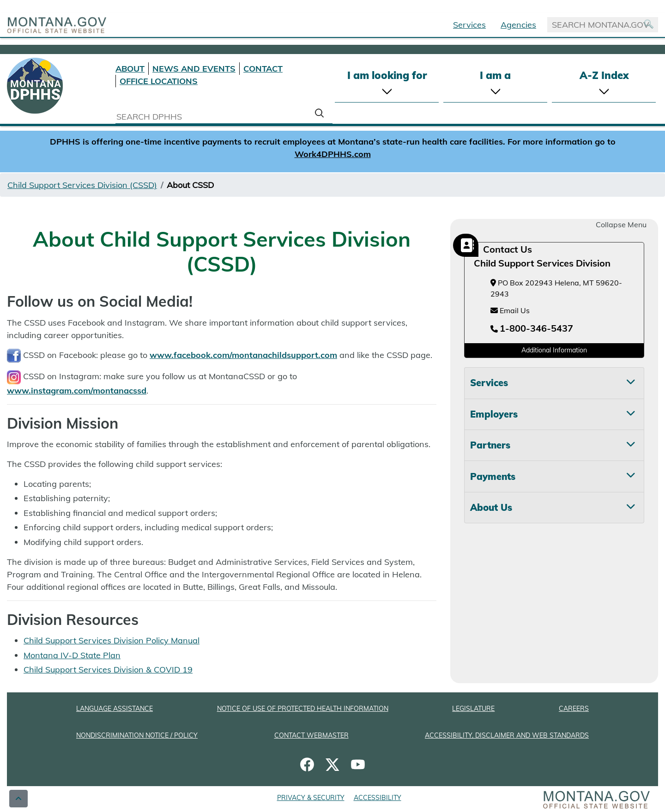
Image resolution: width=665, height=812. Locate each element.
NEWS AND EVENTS (194, 69)
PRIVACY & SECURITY (311, 798)
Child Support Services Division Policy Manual (112, 640)
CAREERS (574, 709)
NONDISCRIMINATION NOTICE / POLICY (137, 735)
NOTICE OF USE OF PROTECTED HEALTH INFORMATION (303, 709)
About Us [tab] (491, 507)
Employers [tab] (494, 414)
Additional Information (554, 350)
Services (469, 25)
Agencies (518, 25)
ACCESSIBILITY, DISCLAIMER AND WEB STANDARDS (507, 735)
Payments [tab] (493, 476)
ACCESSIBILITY (378, 798)
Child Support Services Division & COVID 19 (108, 670)
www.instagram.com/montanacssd (77, 391)
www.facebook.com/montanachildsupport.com (243, 355)
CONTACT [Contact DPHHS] (263, 69)
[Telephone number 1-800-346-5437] (532, 329)
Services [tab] (489, 383)
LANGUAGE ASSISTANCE (115, 709)
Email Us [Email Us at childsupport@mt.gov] (510, 310)
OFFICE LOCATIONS (159, 81)
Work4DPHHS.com (333, 154)
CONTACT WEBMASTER (311, 735)
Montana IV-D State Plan (72, 655)
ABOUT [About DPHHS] (130, 69)
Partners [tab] (490, 445)
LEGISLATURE (473, 709)
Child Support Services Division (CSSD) (82, 185)
